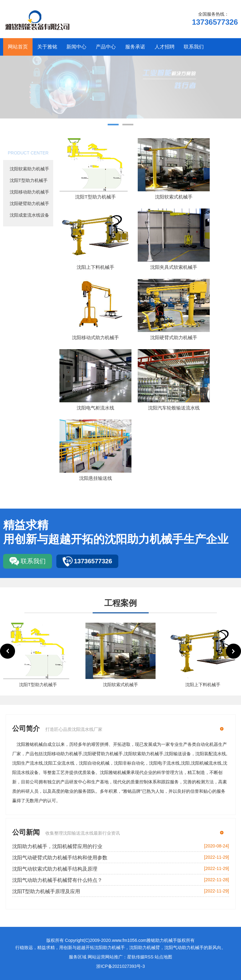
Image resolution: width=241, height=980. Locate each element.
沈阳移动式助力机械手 (95, 337)
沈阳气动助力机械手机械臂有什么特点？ (57, 880)
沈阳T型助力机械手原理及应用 (46, 891)
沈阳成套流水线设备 (29, 215)
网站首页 (18, 47)
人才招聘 (165, 47)
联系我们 (194, 47)
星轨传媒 (136, 957)
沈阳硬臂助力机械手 (29, 204)
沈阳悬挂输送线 (96, 478)
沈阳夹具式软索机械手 (174, 267)
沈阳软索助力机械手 (29, 169)
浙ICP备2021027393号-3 (120, 966)
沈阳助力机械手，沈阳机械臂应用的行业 (57, 846)
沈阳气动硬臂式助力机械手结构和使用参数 (60, 858)
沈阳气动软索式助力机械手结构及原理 (55, 869)
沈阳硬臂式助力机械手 (174, 337)
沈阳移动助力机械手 (29, 192)
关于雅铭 (47, 47)
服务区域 (78, 957)
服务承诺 (135, 47)
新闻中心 (76, 47)
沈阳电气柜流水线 (95, 408)
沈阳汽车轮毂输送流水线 (174, 408)
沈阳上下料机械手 (95, 267)
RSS (149, 957)
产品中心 (106, 47)
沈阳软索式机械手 (174, 197)
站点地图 (163, 957)
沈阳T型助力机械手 (29, 180)
